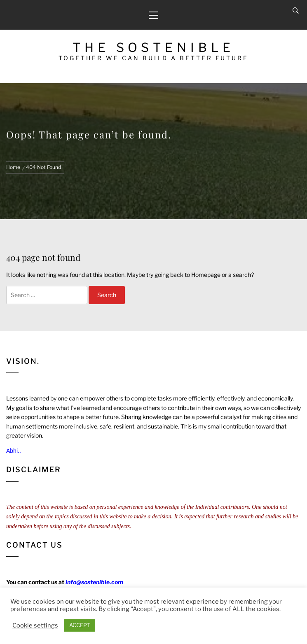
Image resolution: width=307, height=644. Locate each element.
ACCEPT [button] (80, 625)
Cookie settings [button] (35, 625)
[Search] (296, 11)
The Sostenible (153, 47)
